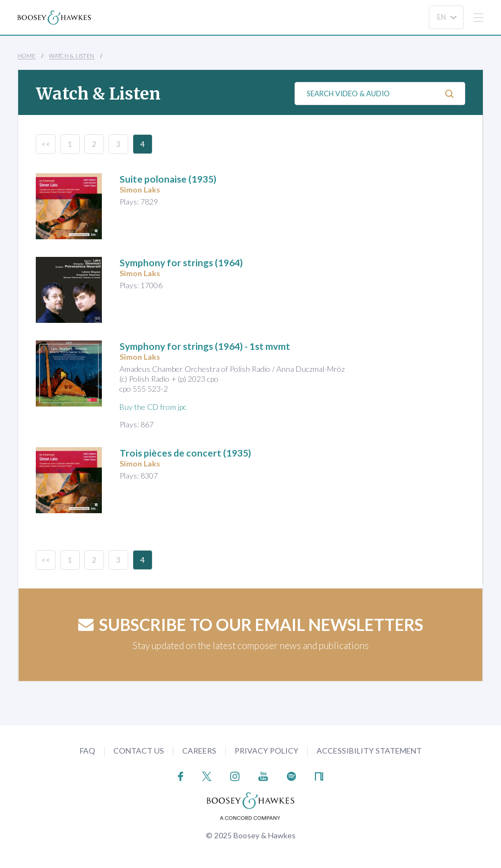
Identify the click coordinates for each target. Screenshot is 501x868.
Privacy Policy (266, 751)
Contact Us (139, 751)
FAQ (88, 751)
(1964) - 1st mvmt (205, 346)
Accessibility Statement (369, 751)
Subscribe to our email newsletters (251, 624)
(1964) (181, 263)
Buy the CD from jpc (153, 407)
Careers (199, 751)
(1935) (168, 179)
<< (46, 144)
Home (27, 56)
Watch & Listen (72, 56)
